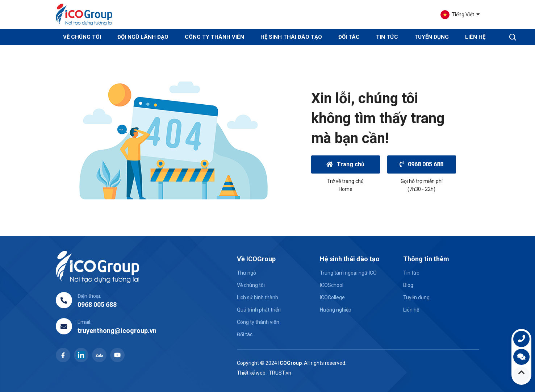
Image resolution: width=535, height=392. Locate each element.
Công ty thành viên (214, 37)
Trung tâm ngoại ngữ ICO (348, 273)
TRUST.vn (280, 373)
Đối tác (349, 37)
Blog (408, 285)
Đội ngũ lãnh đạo (143, 37)
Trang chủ (346, 164)
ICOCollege (332, 297)
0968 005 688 (422, 164)
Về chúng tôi (251, 285)
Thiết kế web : (252, 373)
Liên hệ (475, 37)
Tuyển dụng (432, 37)
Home (346, 189)
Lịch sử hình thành (258, 297)
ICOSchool (332, 285)
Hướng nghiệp (336, 310)
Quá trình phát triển (259, 310)
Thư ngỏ (246, 273)
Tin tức (387, 37)
